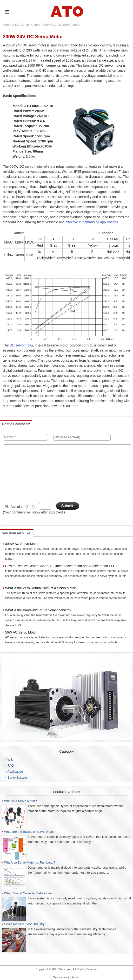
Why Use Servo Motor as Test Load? (30, 862)
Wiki (10, 759)
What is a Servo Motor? (20, 801)
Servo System (17, 778)
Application (15, 772)
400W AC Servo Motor (22, 544)
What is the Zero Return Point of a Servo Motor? (41, 588)
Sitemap (75, 977)
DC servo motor (21, 345)
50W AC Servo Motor (21, 632)
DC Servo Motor (27, 25)
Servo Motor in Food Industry (24, 924)
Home (7, 25)
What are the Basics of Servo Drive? (29, 832)
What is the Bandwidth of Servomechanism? (38, 610)
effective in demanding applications (92, 222)
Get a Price (60, 977)
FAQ (11, 765)
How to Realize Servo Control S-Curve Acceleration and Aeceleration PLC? (61, 566)
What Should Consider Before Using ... (31, 893)
